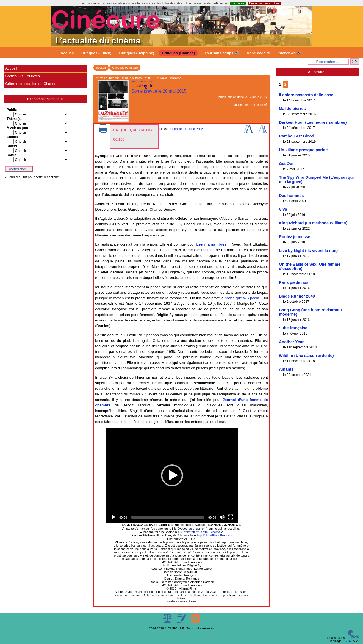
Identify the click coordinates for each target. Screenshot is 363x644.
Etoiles (12, 137)
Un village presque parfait (303, 150)
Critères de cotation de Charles (31, 84)
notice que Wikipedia (242, 298)
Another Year (291, 342)
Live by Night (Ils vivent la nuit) (308, 251)
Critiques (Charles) (178, 53)
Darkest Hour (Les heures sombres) (313, 122)
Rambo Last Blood (297, 136)
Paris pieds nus (294, 282)
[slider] (168, 517)
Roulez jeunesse (295, 237)
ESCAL (347, 641)
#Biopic (162, 78)
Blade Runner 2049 (297, 296)
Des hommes (291, 196)
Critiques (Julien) (96, 53)
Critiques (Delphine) (137, 53)
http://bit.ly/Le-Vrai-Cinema (202, 532)
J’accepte (238, 3)
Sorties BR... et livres (22, 76)
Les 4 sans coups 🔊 (221, 53)
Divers (12, 146)
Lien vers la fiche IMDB (188, 129)
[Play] (113, 517)
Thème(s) (14, 119)
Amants (286, 369)
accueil (101, 68)
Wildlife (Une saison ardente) (306, 356)
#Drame (176, 78)
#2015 (149, 78)
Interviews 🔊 (289, 53)
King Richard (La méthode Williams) (313, 223)
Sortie (11, 155)
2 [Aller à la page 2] (285, 84)
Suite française (293, 328)
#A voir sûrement (107, 78)
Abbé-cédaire (258, 53)
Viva (283, 209)
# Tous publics (132, 78)
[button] (172, 475)
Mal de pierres (292, 109)
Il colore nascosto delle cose (306, 95)
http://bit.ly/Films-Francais (214, 535)
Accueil (67, 53)
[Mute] (222, 517)
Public (12, 110)
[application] (172, 476)
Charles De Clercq (250, 105)
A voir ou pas (17, 128)
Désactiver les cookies (264, 3)
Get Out (286, 164)
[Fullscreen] (231, 517)
